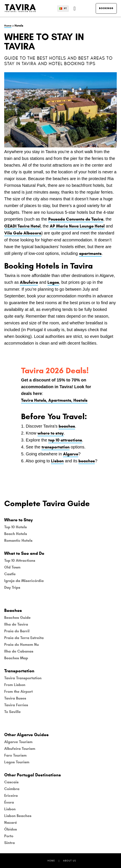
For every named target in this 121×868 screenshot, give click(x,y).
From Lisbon (15, 685)
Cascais (11, 782)
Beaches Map (16, 658)
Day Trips (12, 587)
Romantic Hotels (18, 540)
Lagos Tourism (17, 762)
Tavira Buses (15, 698)
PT (65, 8)
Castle (10, 574)
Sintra (9, 843)
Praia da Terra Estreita (24, 638)
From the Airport (18, 691)
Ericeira (11, 796)
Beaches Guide (17, 618)
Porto (9, 836)
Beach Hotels (16, 534)
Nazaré (11, 823)
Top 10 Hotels (15, 527)
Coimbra (12, 789)
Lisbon (57, 461)
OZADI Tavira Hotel (22, 226)
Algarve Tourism (18, 742)
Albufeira (29, 282)
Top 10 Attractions (20, 560)
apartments (90, 253)
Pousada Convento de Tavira (76, 219)
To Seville (12, 712)
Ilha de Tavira (16, 624)
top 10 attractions (65, 440)
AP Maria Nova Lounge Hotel (77, 226)
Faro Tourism (15, 755)
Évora (9, 802)
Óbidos (11, 829)
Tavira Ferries (16, 705)
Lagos (53, 282)
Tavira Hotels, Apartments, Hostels (54, 400)
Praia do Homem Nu (22, 645)
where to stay (51, 433)
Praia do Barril (17, 631)
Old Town (12, 567)
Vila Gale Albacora (23, 233)
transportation (56, 447)
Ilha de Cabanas (19, 651)
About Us (70, 861)
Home (8, 26)
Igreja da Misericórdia (24, 581)
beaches (67, 426)
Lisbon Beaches (18, 816)
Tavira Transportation (23, 678)
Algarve (71, 454)
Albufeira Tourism (20, 749)
